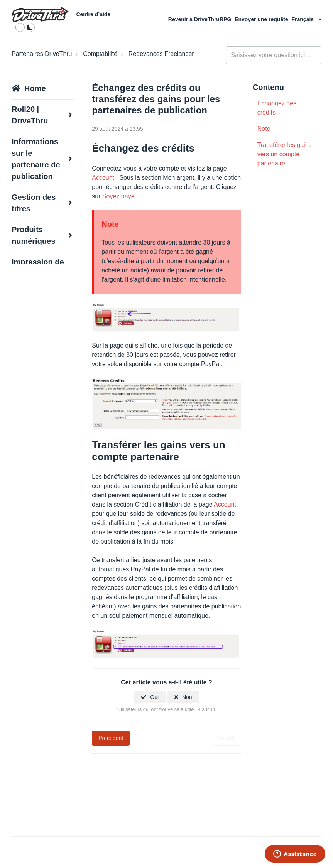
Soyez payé (118, 196)
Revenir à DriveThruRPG (200, 19)
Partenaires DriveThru (42, 54)
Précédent (111, 738)
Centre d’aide (93, 14)
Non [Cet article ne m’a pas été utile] (187, 697)
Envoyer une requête (262, 19)
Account (103, 178)
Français (303, 19)
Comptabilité (100, 54)
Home (35, 88)
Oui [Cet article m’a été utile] (154, 697)
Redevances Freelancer (161, 54)
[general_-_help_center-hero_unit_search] (274, 55)
